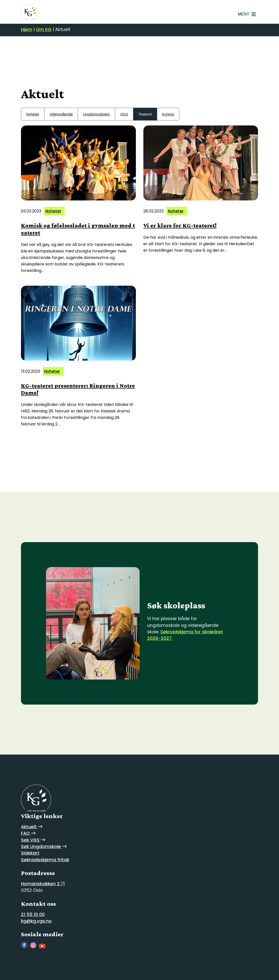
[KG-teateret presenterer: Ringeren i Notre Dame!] (78, 323)
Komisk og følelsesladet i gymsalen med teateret (78, 229)
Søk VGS (33, 840)
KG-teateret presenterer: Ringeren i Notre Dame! (78, 389)
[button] (244, 14)
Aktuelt (32, 827)
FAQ (28, 833)
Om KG (44, 29)
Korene (168, 114)
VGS (124, 114)
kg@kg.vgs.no (36, 921)
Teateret (145, 114)
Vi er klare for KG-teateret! (180, 225)
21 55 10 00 (33, 915)
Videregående (61, 114)
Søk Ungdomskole (44, 847)
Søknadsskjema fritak (45, 860)
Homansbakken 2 (43, 884)
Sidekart (30, 853)
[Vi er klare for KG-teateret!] (201, 163)
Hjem (27, 29)
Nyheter (33, 114)
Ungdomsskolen (96, 114)
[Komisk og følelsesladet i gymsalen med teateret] (78, 163)
